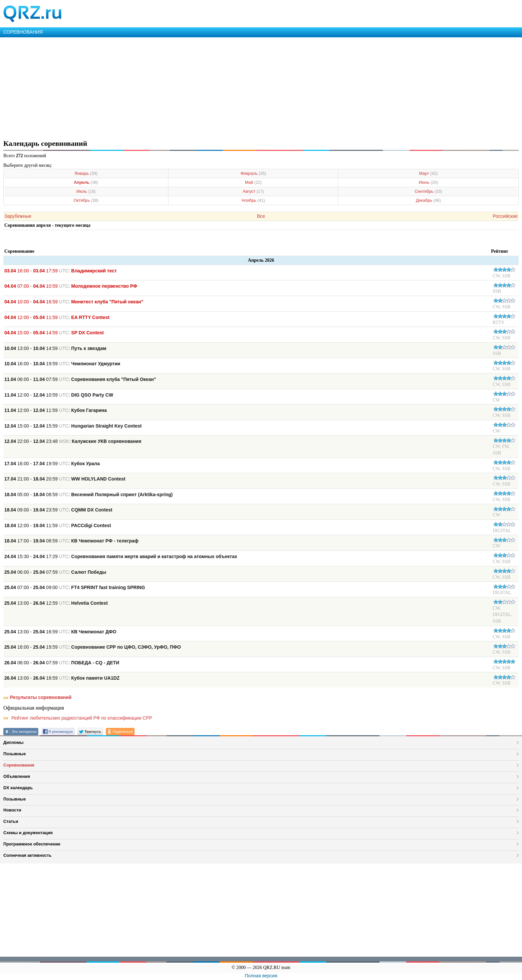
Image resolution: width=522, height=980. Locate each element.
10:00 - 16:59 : (74, 302)
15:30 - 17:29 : (121, 556)
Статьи (11, 821)
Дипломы (13, 742)
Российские (505, 216)
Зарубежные (18, 216)
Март (428, 173)
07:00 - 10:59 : (71, 286)
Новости (12, 810)
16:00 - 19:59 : (62, 364)
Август (253, 191)
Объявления (17, 776)
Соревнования (19, 765)
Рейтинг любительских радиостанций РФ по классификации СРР (78, 718)
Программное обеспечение (32, 844)
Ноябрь (253, 200)
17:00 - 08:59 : (71, 541)
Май (254, 182)
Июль (86, 191)
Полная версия (261, 976)
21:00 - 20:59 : (65, 479)
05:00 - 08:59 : (89, 494)
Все (261, 216)
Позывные (15, 754)
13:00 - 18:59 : (62, 678)
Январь (86, 173)
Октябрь (86, 200)
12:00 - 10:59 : (59, 395)
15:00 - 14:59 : (54, 333)
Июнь (428, 182)
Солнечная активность (27, 855)
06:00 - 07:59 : (80, 379)
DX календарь (18, 788)
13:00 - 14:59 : (55, 348)
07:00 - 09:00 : (75, 587)
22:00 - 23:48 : (73, 441)
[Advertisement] (200, 87)
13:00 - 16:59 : (60, 632)
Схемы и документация (28, 833)
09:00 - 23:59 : (58, 510)
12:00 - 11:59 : (57, 317)
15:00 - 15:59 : (73, 426)
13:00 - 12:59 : (56, 603)
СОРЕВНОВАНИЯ (23, 32)
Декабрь (428, 200)
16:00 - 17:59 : (61, 271)
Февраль (253, 173)
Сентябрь (428, 191)
